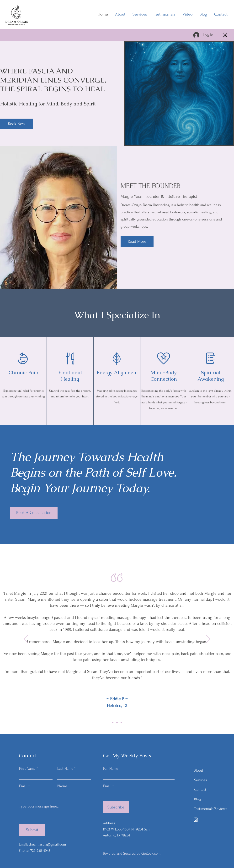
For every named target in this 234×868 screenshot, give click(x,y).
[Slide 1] (117, 722)
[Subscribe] (116, 807)
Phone (62, 786)
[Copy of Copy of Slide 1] (121, 722)
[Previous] (26, 639)
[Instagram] (225, 35)
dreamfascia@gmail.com (47, 844)
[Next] (208, 639)
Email (23, 786)
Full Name (111, 769)
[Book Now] (16, 124)
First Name (27, 769)
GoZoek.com (151, 853)
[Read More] (137, 241)
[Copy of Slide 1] (113, 722)
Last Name (65, 769)
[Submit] (32, 830)
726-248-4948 (40, 851)
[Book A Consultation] (34, 513)
